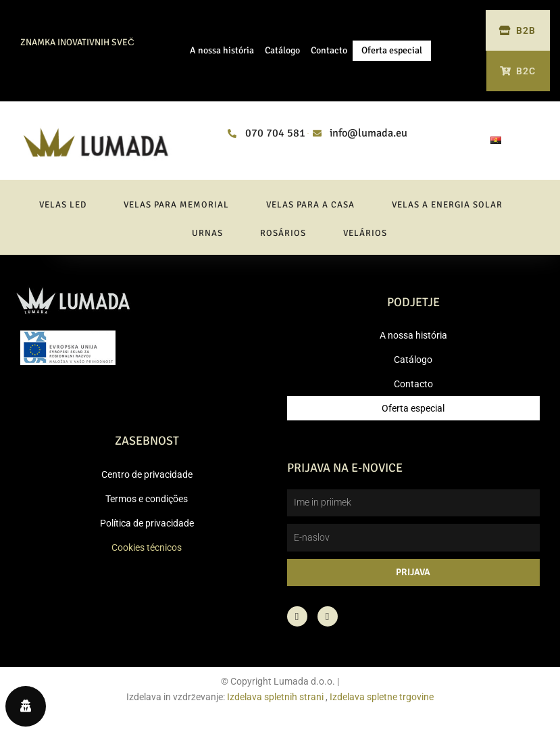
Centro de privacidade (147, 481)
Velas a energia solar (447, 212)
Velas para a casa (310, 212)
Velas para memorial (176, 212)
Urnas (207, 240)
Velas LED (63, 212)
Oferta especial (392, 54)
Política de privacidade (147, 530)
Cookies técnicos (147, 554)
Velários (365, 240)
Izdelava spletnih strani (275, 704)
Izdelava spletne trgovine (382, 704)
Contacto (329, 54)
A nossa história (222, 54)
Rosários (283, 240)
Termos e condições (147, 506)
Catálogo (282, 54)
